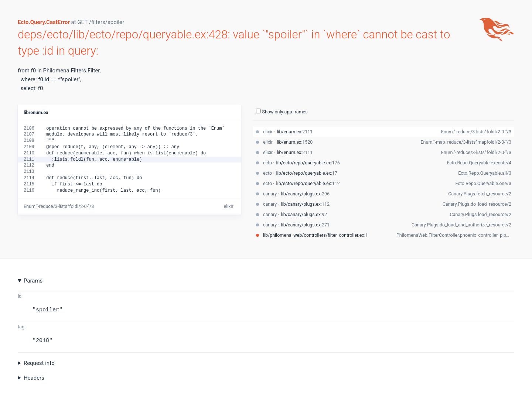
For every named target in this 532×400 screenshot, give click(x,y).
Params (33, 281)
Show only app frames (282, 112)
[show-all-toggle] (258, 111)
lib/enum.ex (36, 112)
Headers (34, 378)
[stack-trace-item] (384, 132)
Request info (39, 363)
